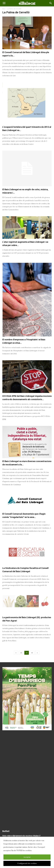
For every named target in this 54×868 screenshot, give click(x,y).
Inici (4, 9)
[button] (51, 3)
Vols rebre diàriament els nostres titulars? (21, 836)
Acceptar (27, 857)
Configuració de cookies (27, 863)
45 (32, 653)
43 (21, 653)
